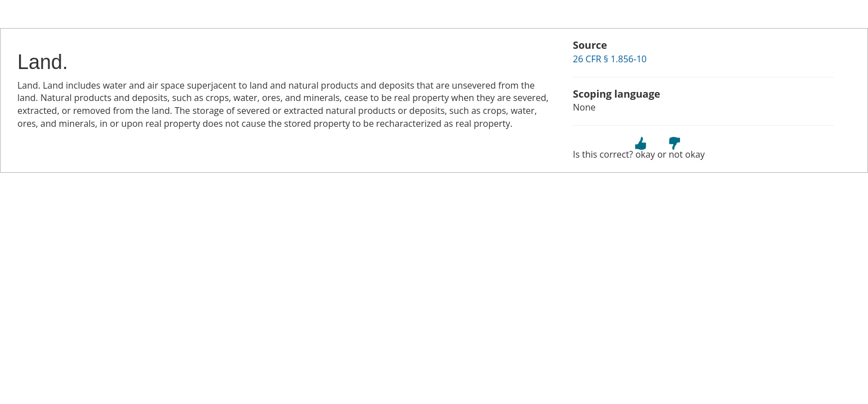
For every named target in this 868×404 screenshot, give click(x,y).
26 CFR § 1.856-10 (610, 59)
